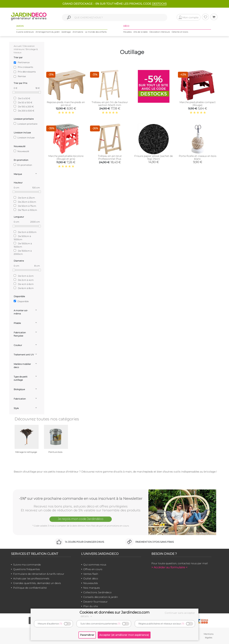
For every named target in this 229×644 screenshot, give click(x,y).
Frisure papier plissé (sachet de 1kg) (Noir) (154, 157)
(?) (61, 624)
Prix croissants (25, 67)
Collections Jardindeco (97, 592)
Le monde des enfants (96, 32)
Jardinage (66, 32)
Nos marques (92, 588)
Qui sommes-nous (95, 565)
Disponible (21, 301)
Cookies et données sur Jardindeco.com (114, 612)
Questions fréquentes (27, 569)
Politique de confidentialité (30, 588)
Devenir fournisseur (95, 602)
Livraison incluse (24, 137)
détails (87, 616)
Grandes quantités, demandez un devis (37, 583)
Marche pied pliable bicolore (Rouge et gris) (66, 157)
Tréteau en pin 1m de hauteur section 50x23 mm (110, 104)
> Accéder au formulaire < (169, 567)
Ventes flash (91, 574)
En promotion (23, 165)
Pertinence (24, 62)
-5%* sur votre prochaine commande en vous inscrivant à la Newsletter (81, 499)
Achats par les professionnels (31, 578)
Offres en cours (93, 569)
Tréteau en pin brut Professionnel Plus (110, 157)
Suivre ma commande (27, 565)
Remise (22, 76)
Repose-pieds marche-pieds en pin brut (66, 104)
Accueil (18, 46)
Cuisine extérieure (25, 32)
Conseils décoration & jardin (101, 597)
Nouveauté (21, 151)
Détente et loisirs (180, 32)
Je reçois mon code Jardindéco (81, 519)
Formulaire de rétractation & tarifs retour (39, 574)
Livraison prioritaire (26, 124)
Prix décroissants (27, 72)
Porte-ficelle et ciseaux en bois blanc (198, 157)
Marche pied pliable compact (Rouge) (198, 104)
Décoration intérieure (160, 32)
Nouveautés (91, 583)
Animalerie (78, 32)
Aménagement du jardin (48, 32)
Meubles (127, 32)
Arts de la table (141, 32)
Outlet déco (91, 578)
